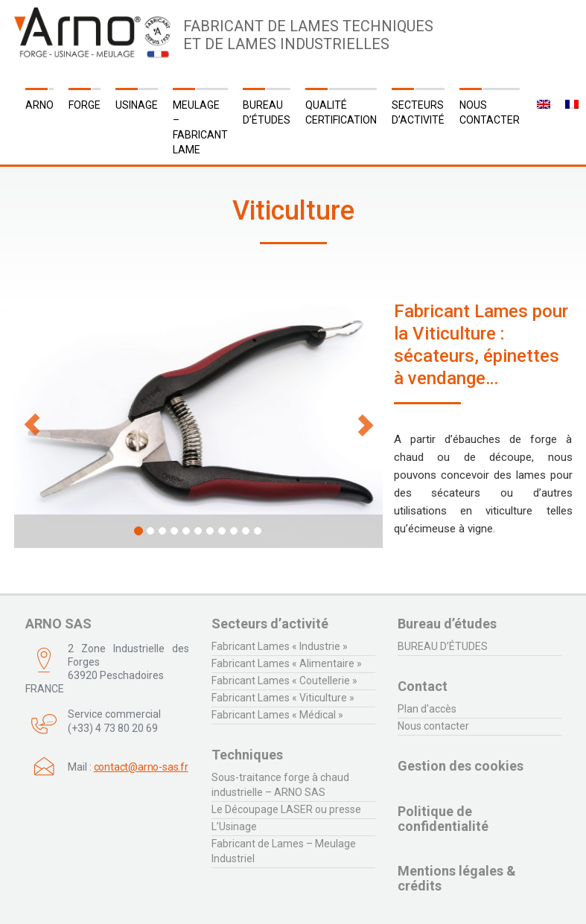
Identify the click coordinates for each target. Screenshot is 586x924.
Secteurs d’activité (418, 112)
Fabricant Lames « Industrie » (280, 646)
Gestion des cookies (461, 766)
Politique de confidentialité (443, 819)
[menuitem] (542, 105)
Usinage (137, 105)
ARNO (39, 105)
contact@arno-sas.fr (141, 767)
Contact (423, 686)
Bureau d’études (267, 112)
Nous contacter (490, 112)
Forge (85, 105)
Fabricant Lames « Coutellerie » (284, 681)
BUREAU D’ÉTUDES (443, 646)
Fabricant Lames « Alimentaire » (287, 663)
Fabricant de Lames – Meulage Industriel (284, 851)
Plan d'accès (427, 709)
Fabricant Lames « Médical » (277, 715)
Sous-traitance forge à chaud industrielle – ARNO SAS (280, 785)
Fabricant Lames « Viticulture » (283, 698)
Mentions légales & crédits (457, 878)
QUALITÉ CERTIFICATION (341, 112)
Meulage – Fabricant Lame (200, 127)
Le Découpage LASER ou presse (286, 809)
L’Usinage (234, 826)
